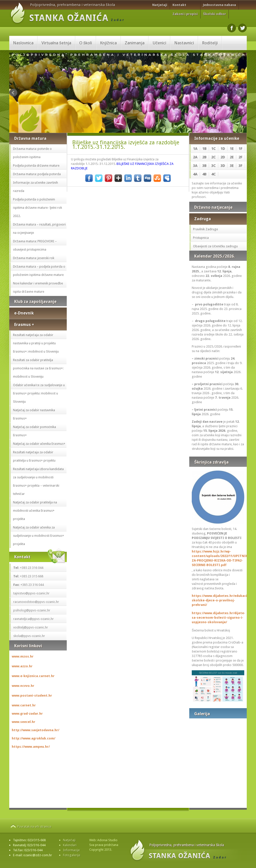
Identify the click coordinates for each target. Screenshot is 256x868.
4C (213, 174)
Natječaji (160, 5)
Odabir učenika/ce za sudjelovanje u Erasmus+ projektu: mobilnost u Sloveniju (39, 393)
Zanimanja (135, 43)
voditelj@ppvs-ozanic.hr (31, 627)
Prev (13, 93)
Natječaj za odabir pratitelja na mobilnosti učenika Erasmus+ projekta (35, 511)
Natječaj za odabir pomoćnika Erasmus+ (34, 431)
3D (223, 166)
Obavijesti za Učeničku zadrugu (215, 246)
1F (240, 149)
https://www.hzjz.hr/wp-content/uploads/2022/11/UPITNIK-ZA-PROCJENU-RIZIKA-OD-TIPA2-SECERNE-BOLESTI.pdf (218, 558)
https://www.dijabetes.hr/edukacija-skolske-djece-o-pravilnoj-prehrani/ (218, 600)
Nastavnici (184, 43)
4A (195, 174)
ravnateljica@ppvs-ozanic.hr (33, 619)
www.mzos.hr (23, 656)
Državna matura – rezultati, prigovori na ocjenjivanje (39, 229)
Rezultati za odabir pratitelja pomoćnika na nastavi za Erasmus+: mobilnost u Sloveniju (38, 368)
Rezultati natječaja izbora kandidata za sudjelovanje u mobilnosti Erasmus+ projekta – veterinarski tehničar (38, 481)
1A (195, 149)
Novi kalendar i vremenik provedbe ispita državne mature (38, 287)
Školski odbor (214, 14)
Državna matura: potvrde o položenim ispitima (32, 153)
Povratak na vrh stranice (34, 827)
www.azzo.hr (22, 666)
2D (223, 157)
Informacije (71, 850)
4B (204, 174)
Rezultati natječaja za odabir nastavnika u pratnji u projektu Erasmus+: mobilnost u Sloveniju (36, 343)
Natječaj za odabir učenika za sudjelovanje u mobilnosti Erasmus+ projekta (38, 536)
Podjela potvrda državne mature (36, 166)
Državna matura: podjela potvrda (37, 174)
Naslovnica (23, 43)
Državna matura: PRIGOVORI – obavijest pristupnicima (35, 245)
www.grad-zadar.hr (27, 714)
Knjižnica (108, 43)
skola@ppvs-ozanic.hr (29, 636)
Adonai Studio (107, 840)
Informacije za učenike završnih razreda (35, 187)
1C (213, 149)
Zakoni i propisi (185, 14)
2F (240, 157)
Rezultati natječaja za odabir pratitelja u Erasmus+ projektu (34, 456)
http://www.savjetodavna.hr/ (35, 730)
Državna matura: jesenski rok (34, 258)
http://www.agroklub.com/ (33, 738)
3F (240, 166)
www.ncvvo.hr (23, 686)
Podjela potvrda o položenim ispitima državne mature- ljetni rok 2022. (37, 208)
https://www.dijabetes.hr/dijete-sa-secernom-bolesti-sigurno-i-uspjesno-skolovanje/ (218, 618)
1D (223, 149)
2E (232, 157)
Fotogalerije (72, 855)
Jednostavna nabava (219, 5)
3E (232, 166)
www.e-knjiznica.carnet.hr (33, 676)
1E (232, 149)
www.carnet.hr (24, 705)
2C (213, 157)
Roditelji (210, 43)
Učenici (159, 43)
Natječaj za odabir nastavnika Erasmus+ (34, 414)
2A (195, 157)
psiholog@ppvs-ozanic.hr (32, 610)
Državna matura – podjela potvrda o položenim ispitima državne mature (39, 271)
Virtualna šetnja (56, 43)
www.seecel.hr (23, 722)
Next (240, 93)
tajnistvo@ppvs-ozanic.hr (31, 593)
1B (204, 149)
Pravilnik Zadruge (205, 229)
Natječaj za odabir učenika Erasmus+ (39, 444)
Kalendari (70, 845)
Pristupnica (201, 238)
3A (195, 166)
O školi (86, 43)
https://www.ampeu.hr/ (31, 747)
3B (204, 166)
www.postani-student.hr (32, 695)
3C (213, 166)
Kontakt (179, 5)
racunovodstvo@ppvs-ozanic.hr (36, 602)
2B (204, 157)
